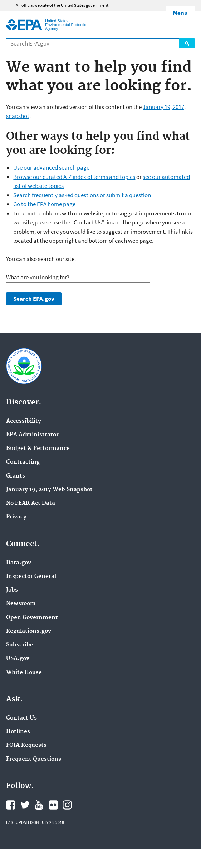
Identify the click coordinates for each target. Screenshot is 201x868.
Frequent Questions (34, 759)
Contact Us (21, 718)
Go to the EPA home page (44, 204)
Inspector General (31, 577)
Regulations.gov (29, 631)
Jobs (12, 590)
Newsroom (21, 604)
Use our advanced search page (51, 167)
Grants (16, 476)
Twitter (25, 805)
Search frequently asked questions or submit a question (82, 195)
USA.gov (18, 659)
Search (187, 43)
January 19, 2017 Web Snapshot (49, 490)
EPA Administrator (32, 435)
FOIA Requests (26, 745)
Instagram (67, 805)
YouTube (39, 805)
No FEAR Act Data (31, 503)
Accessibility (24, 421)
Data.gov (19, 563)
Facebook (11, 805)
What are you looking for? (38, 277)
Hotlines (18, 732)
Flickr (53, 805)
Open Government (32, 618)
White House (24, 673)
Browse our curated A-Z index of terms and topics (74, 177)
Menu (180, 13)
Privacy (16, 517)
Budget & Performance (38, 449)
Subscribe (20, 645)
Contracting (23, 462)
